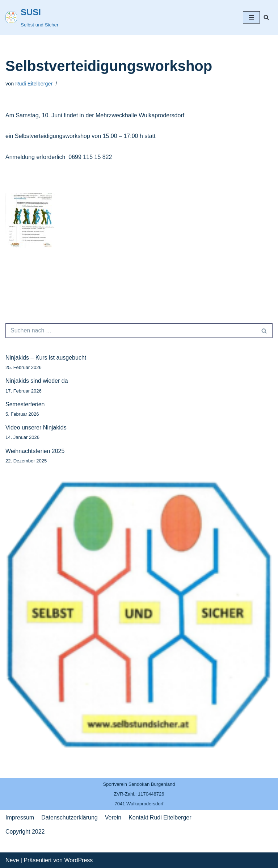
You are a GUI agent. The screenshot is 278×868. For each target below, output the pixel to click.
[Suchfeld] (266, 17)
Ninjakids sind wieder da (37, 381)
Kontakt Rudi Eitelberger (160, 817)
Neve (12, 860)
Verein (113, 817)
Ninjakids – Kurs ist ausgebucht (46, 358)
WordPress (78, 860)
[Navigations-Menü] (251, 17)
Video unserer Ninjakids (36, 427)
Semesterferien (25, 404)
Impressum (20, 817)
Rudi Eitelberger (34, 84)
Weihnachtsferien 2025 (35, 451)
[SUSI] (32, 17)
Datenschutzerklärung (69, 817)
